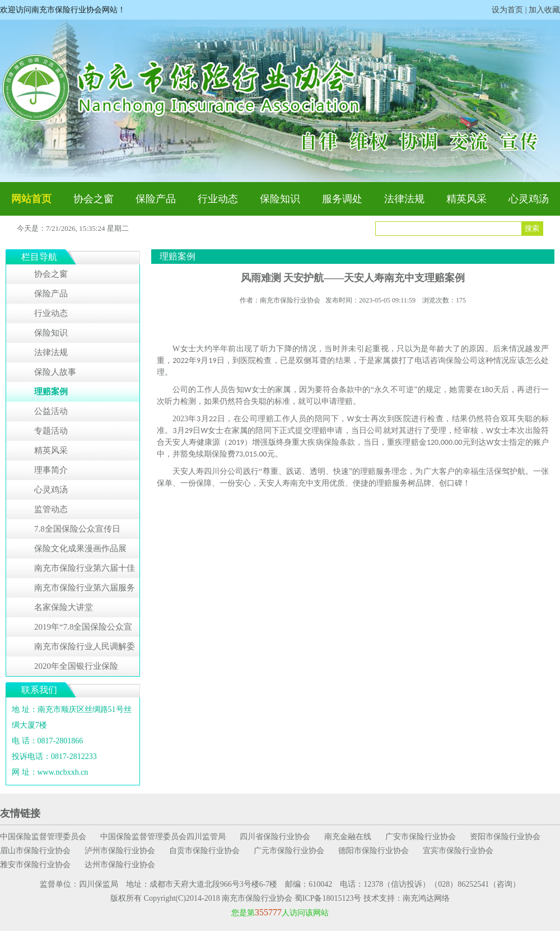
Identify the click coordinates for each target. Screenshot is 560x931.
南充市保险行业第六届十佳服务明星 (85, 571)
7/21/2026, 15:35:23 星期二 (87, 228)
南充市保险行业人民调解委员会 (85, 649)
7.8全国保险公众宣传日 (77, 529)
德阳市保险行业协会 (374, 851)
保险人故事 (55, 372)
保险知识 (280, 199)
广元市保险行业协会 (289, 851)
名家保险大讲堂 (64, 607)
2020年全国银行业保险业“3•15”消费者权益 (76, 669)
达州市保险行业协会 (120, 865)
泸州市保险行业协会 (120, 851)
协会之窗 (94, 199)
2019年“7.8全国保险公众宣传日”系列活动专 (83, 630)
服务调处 (342, 199)
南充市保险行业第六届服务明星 (85, 590)
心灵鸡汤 (529, 199)
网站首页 (31, 199)
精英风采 (466, 199)
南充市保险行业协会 (257, 898)
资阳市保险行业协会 (505, 837)
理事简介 (51, 470)
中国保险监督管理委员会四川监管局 (163, 837)
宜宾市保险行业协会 (458, 851)
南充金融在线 (348, 837)
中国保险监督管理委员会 (43, 837)
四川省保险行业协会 (275, 837)
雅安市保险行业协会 (35, 865)
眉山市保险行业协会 (35, 851)
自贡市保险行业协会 (204, 851)
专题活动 (51, 431)
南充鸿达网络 (426, 898)
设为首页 (507, 10)
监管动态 (51, 509)
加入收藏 (544, 10)
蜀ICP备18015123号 (328, 898)
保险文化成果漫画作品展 (80, 548)
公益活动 (51, 411)
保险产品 (156, 199)
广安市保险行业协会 (421, 837)
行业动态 (218, 199)
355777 (268, 912)
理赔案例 (51, 392)
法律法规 (404, 199)
